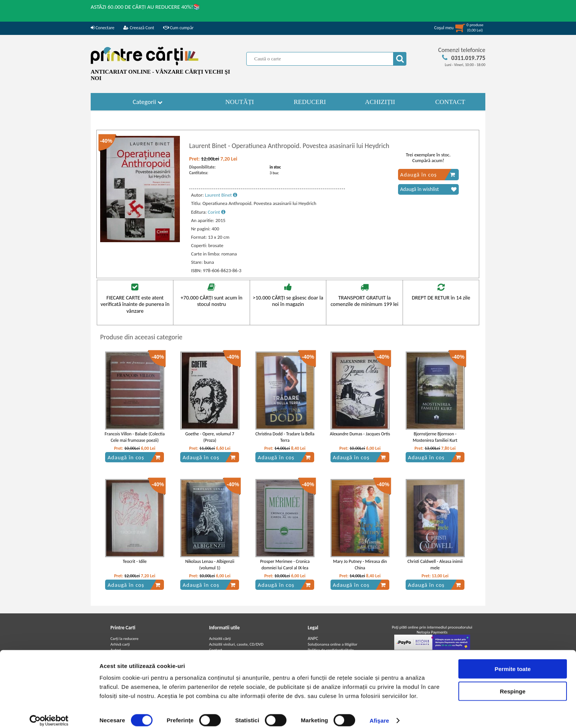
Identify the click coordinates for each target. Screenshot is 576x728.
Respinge (513, 684)
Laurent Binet (221, 195)
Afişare (379, 713)
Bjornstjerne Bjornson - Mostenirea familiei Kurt (435, 437)
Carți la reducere (124, 639)
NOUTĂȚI (240, 102)
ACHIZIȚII (380, 102)
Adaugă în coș (428, 175)
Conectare (102, 28)
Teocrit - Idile (135, 561)
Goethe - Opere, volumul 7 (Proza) (210, 437)
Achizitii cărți (220, 639)
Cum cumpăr (178, 28)
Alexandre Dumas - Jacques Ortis (360, 434)
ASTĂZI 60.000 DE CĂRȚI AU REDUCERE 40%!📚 (146, 7)
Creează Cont (139, 28)
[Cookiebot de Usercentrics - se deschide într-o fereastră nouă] (49, 713)
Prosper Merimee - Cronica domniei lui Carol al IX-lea (285, 565)
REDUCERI (310, 102)
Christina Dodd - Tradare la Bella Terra (285, 437)
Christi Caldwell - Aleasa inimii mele (435, 565)
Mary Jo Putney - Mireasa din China (360, 565)
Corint (217, 212)
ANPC (313, 638)
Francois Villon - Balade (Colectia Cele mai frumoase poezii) (135, 437)
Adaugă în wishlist (428, 189)
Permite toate (512, 661)
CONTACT (450, 102)
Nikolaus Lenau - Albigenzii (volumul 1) (210, 565)
